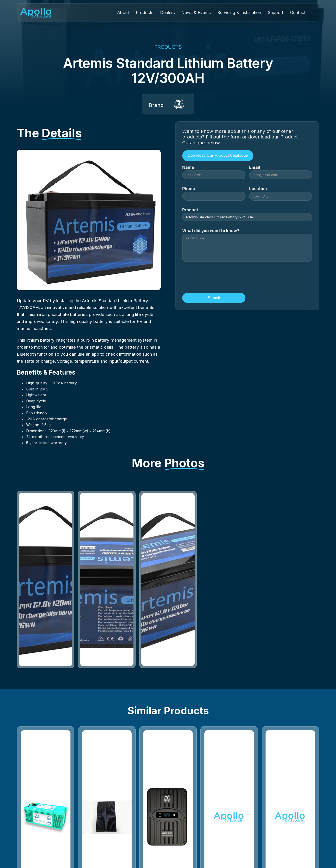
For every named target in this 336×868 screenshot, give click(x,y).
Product (190, 210)
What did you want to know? (211, 231)
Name (188, 167)
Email (255, 167)
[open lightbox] (45, 579)
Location (258, 189)
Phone (189, 189)
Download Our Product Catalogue (218, 155)
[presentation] (218, 278)
